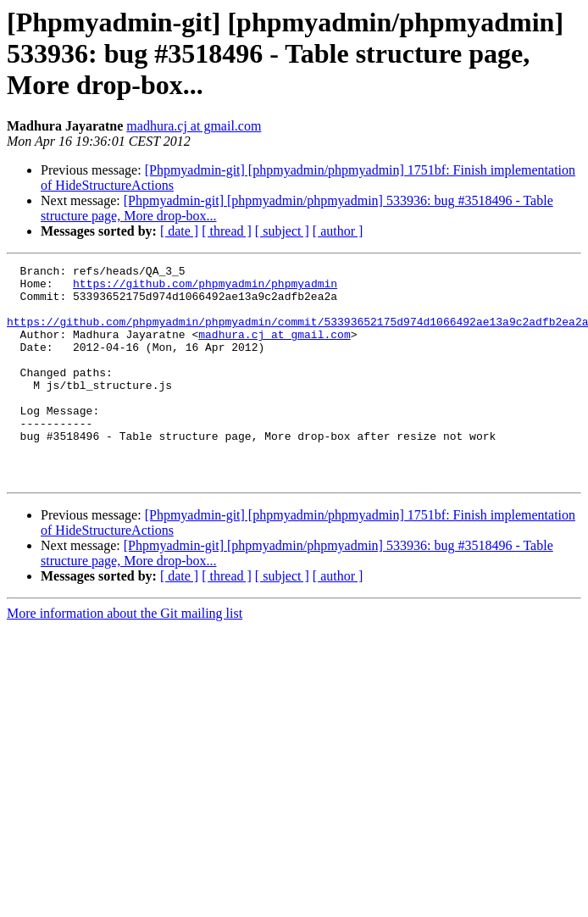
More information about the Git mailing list (125, 656)
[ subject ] (282, 231)
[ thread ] (227, 231)
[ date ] (179, 231)
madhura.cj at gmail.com (194, 126)
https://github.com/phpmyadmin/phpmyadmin (205, 288)
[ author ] (338, 231)
